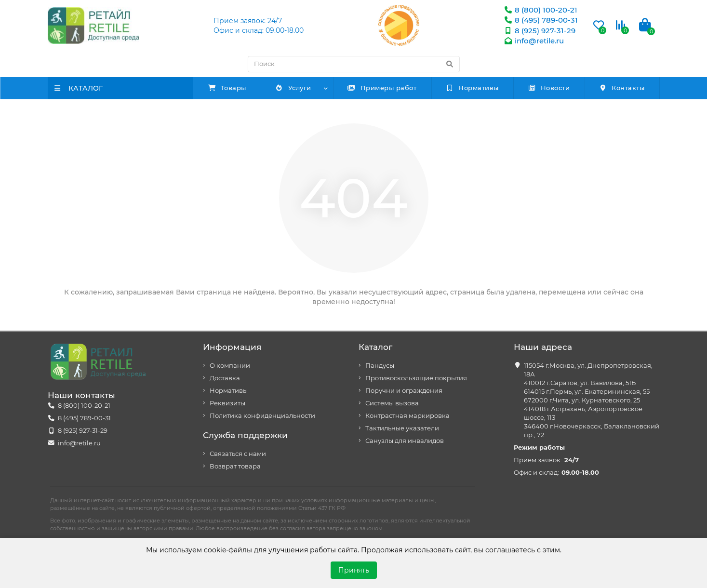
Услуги (293, 88)
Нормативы (472, 88)
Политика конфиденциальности (262, 416)
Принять (354, 570)
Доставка (225, 378)
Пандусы (380, 366)
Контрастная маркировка (407, 416)
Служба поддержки (245, 435)
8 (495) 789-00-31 (540, 20)
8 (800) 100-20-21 (540, 10)
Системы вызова (392, 403)
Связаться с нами (238, 454)
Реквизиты (227, 403)
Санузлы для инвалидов (405, 441)
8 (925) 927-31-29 (539, 31)
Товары (227, 88)
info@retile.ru (534, 41)
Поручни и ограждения (404, 391)
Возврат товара (235, 466)
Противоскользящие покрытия (416, 378)
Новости (549, 88)
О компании (230, 366)
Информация (232, 347)
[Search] (354, 64)
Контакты (622, 88)
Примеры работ (382, 88)
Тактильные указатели (402, 428)
